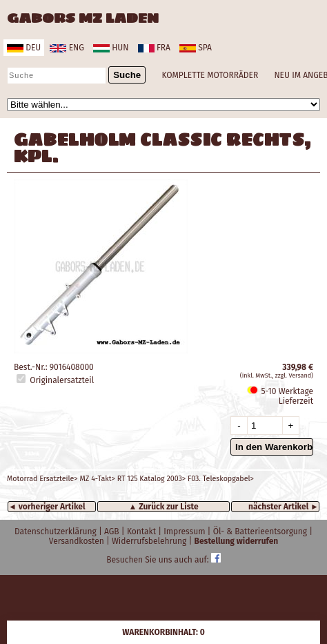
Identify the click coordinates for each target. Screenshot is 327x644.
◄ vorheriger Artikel (47, 507)
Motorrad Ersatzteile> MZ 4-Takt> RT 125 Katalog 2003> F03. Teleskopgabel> (130, 479)
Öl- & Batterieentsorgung (261, 531)
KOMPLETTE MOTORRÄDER (210, 75)
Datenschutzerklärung (57, 531)
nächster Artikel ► (284, 507)
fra (154, 48)
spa (196, 48)
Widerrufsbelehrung (150, 541)
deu (24, 48)
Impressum (185, 531)
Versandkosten (78, 541)
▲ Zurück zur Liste (163, 507)
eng (67, 48)
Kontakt (142, 531)
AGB (113, 531)
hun (111, 48)
